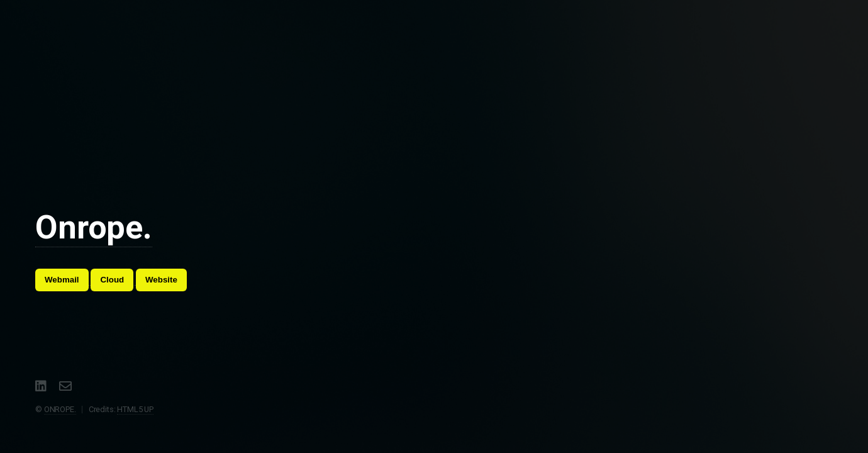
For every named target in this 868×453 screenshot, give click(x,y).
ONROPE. (60, 409)
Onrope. (94, 227)
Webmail (62, 280)
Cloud (112, 280)
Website (161, 280)
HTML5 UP (135, 409)
